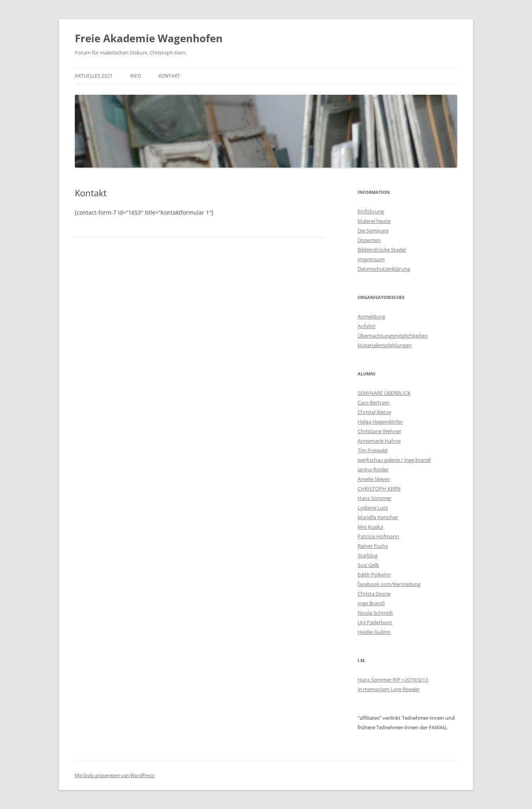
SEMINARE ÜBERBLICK (384, 393)
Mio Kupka (370, 527)
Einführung (371, 211)
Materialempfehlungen (385, 345)
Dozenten (369, 240)
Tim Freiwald (373, 450)
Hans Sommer (375, 498)
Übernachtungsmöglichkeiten (393, 336)
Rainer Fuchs (373, 546)
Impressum (371, 259)
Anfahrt (367, 326)
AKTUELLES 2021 (94, 76)
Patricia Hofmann (378, 536)
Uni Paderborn (375, 622)
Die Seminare (373, 231)
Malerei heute (374, 221)
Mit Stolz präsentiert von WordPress (115, 775)
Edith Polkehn (374, 575)
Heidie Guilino (374, 632)
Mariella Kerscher (378, 517)
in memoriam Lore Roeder (389, 689)
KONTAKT (169, 76)
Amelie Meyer (374, 479)
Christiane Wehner (379, 431)
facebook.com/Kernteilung (389, 584)
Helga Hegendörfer (380, 422)
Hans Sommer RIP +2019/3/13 (393, 680)
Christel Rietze (374, 412)
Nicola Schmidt (375, 613)
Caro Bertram (374, 403)
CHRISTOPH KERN (379, 489)
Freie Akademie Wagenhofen (149, 38)
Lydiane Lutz (373, 508)
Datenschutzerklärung (384, 269)
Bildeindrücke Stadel (382, 250)
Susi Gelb (368, 565)
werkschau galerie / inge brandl (394, 460)
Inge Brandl (371, 603)
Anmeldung (371, 317)
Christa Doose (374, 594)
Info (136, 76)
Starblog (368, 555)
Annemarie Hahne (379, 441)
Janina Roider (373, 469)
